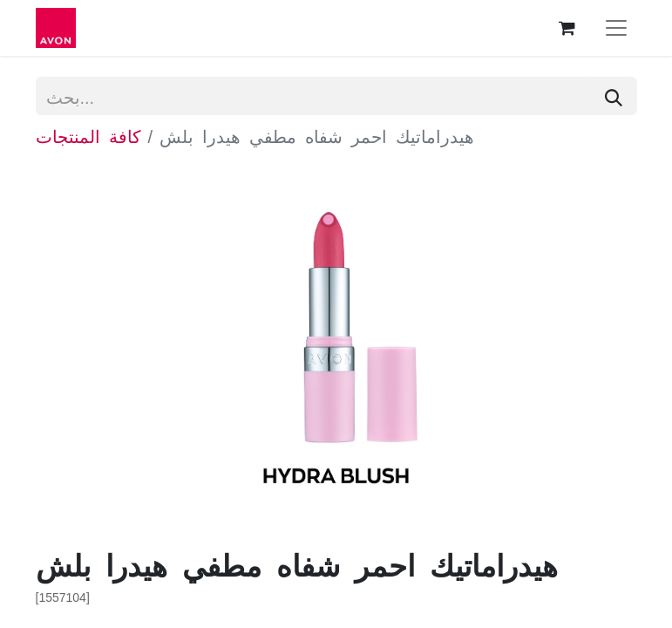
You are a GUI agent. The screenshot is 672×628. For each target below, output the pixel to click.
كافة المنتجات (88, 135)
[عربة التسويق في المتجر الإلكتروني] (567, 28)
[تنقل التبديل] (616, 28)
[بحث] (614, 96)
